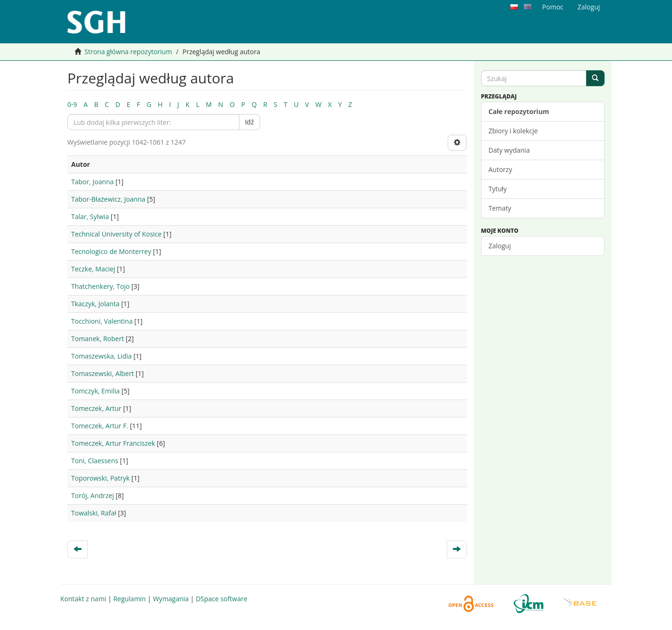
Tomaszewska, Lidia (102, 356)
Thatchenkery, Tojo (100, 286)
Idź (250, 122)
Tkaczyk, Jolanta (95, 304)
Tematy (500, 208)
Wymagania (171, 599)
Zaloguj (500, 246)
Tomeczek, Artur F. (100, 426)
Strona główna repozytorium (128, 52)
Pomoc (553, 7)
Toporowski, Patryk (100, 478)
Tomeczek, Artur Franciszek (113, 443)
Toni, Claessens (95, 461)
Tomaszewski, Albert (102, 373)
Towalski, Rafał (94, 513)
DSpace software (221, 599)
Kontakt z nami (83, 599)
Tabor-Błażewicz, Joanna (108, 199)
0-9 (72, 104)
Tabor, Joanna (92, 182)
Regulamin (129, 599)
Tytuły (498, 189)
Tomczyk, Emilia (95, 391)
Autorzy (500, 169)
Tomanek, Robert (98, 339)
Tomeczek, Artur (96, 408)
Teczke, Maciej (93, 269)
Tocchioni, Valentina (102, 321)
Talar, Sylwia (90, 217)
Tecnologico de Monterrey (111, 251)
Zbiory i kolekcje (513, 131)
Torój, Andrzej (93, 495)
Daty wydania (509, 150)
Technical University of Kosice (116, 234)
